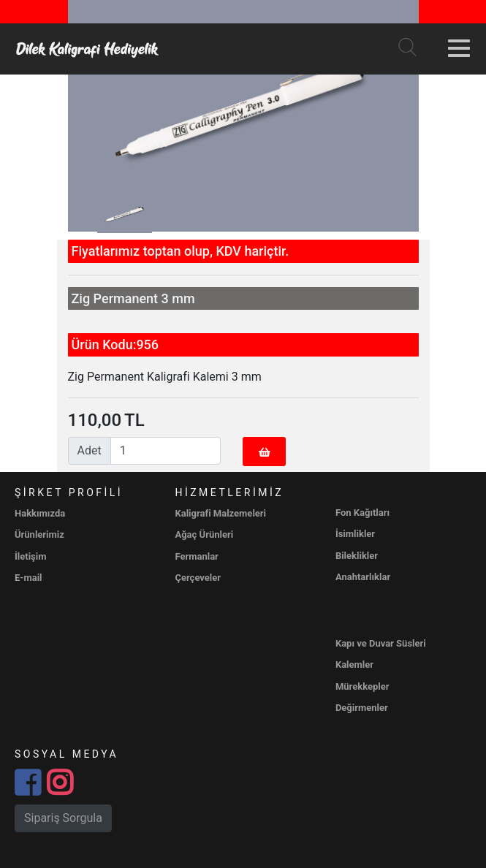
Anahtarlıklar (363, 577)
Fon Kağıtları (362, 513)
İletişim (30, 556)
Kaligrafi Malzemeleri (220, 513)
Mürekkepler (362, 686)
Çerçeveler (198, 578)
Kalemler (354, 665)
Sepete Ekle (264, 457)
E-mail (29, 578)
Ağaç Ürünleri (204, 534)
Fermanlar (196, 556)
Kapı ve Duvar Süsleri (381, 643)
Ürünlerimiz (39, 534)
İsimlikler (355, 534)
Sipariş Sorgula (63, 818)
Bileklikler (357, 556)
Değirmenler (362, 708)
